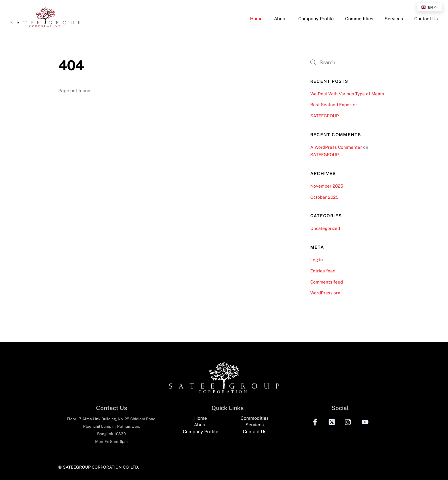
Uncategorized (325, 228)
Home (256, 19)
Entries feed (323, 271)
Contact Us (426, 19)
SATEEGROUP (325, 116)
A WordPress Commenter (336, 147)
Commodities (359, 19)
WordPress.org (325, 293)
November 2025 (327, 186)
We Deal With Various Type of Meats (347, 94)
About (280, 19)
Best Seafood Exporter (334, 105)
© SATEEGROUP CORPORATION (90, 467)
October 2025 (324, 197)
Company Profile (316, 19)
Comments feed (327, 282)
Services (394, 19)
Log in (317, 260)
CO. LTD (130, 467)
